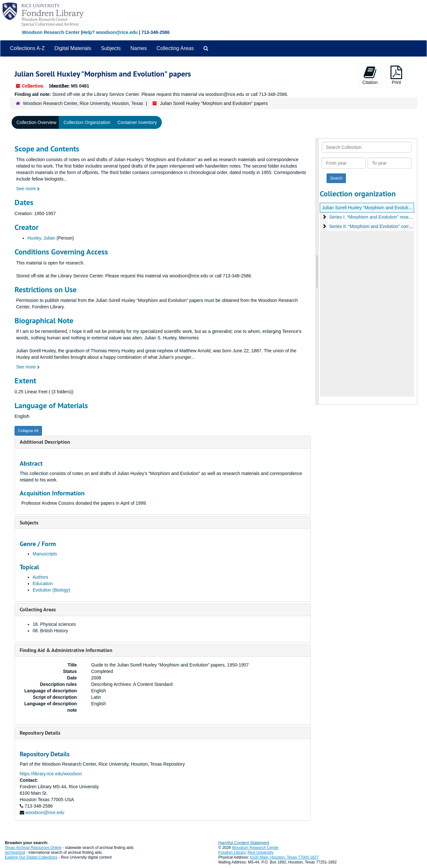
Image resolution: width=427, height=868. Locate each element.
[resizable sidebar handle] (317, 271)
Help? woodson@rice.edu (110, 32)
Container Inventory (137, 122)
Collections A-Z (27, 48)
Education (43, 584)
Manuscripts (45, 554)
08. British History (50, 631)
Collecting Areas (175, 48)
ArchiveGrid (15, 852)
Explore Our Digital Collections (31, 857)
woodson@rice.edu (45, 812)
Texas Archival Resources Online (33, 848)
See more (28, 189)
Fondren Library (232, 852)
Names (139, 48)
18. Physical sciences (54, 624)
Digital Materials (73, 48)
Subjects (111, 48)
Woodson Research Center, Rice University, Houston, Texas (83, 103)
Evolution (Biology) (52, 590)
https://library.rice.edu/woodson (51, 774)
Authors (40, 577)
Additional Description (45, 442)
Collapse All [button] (28, 431)
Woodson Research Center (51, 32)
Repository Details (40, 733)
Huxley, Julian (41, 238)
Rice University (261, 852)
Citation (370, 75)
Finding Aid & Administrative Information (66, 650)
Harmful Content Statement (244, 843)
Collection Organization (87, 122)
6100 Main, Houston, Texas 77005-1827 (284, 857)
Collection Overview (36, 122)
